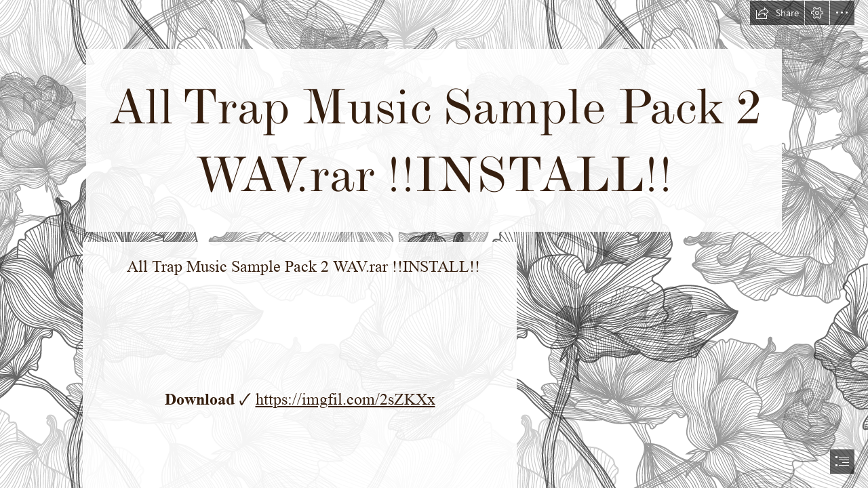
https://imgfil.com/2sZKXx (346, 400)
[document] (434, 244)
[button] (777, 13)
